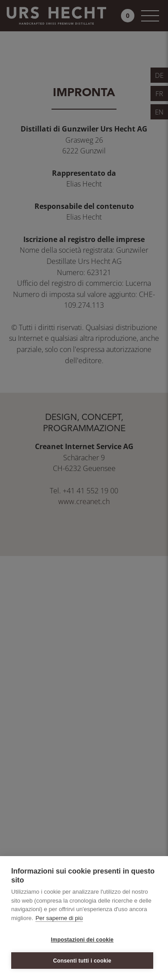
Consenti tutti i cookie (82, 961)
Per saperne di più (59, 918)
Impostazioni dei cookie (82, 940)
